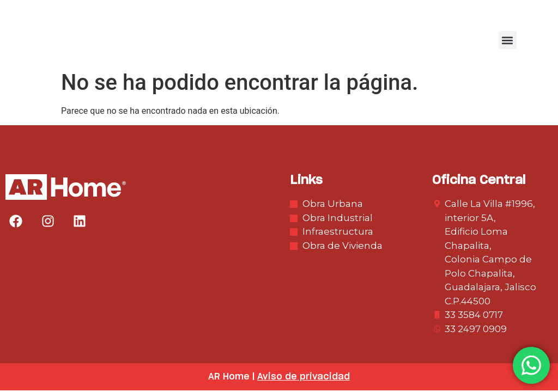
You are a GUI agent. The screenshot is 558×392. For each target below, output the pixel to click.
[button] (508, 40)
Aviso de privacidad (304, 377)
